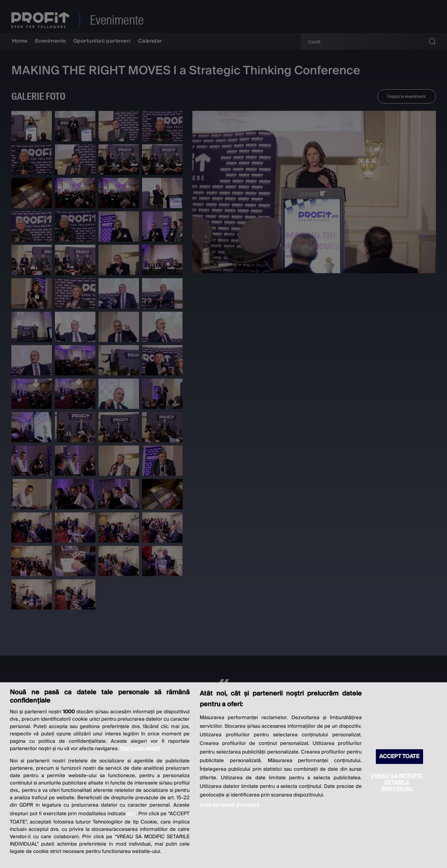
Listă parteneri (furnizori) (229, 805)
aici (131, 814)
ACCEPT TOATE (399, 756)
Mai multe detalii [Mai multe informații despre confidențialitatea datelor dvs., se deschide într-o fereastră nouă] (140, 749)
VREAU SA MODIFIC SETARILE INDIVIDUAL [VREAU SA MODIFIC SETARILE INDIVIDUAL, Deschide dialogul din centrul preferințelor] (397, 783)
